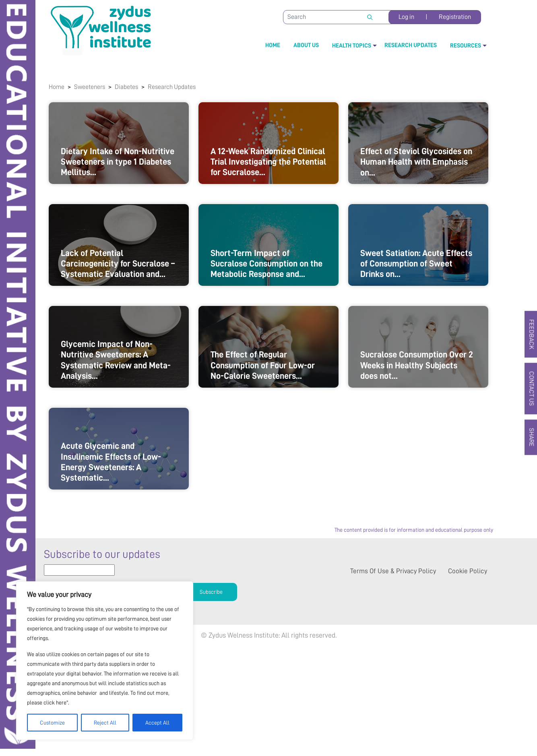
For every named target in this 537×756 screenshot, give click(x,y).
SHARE (529, 439)
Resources (466, 46)
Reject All (105, 723)
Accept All (157, 723)
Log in (406, 17)
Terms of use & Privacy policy (393, 676)
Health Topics (352, 46)
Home (273, 45)
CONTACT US (529, 389)
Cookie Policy (468, 676)
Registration (455, 17)
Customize (52, 723)
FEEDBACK (529, 333)
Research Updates (411, 45)
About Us (306, 45)
